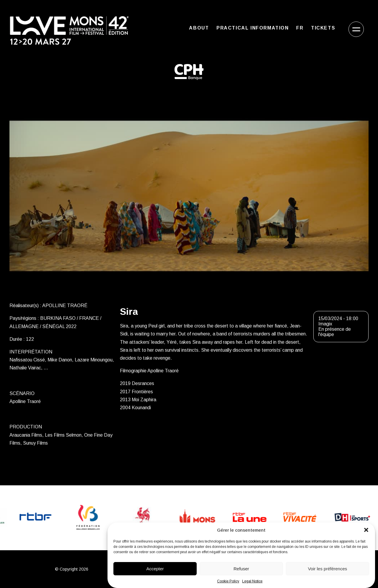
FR (300, 28)
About (199, 28)
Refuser (241, 569)
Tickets (323, 28)
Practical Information (253, 28)
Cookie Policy (228, 581)
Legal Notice (252, 581)
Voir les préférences (328, 569)
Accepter (155, 569)
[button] (366, 530)
